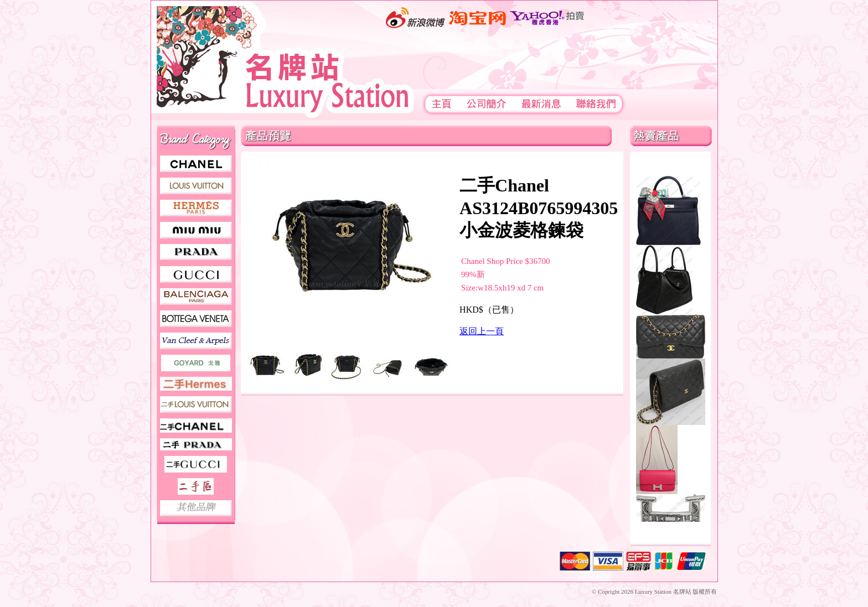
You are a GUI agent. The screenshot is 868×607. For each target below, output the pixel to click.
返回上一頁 (482, 331)
